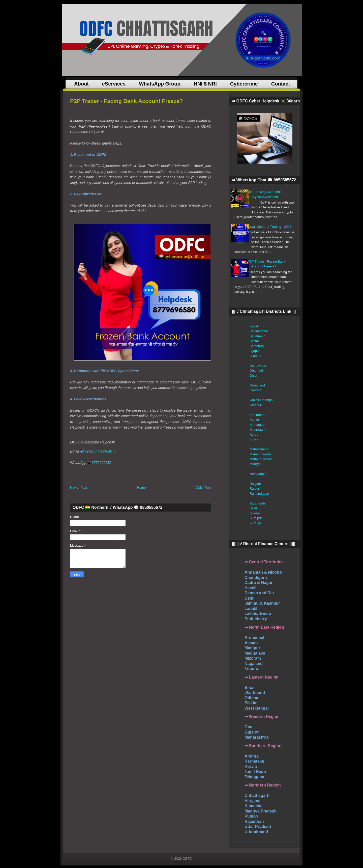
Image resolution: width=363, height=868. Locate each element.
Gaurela (255, 390)
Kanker (255, 420)
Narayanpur (258, 474)
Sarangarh (257, 503)
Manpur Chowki (261, 459)
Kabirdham (258, 415)
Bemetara (257, 346)
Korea (254, 439)
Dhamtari (256, 370)
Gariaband (257, 385)
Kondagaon (258, 425)
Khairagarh (258, 429)
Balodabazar (259, 331)
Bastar (254, 341)
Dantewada (258, 366)
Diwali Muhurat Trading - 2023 (269, 227)
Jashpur (255, 405)
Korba (254, 435)
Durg (253, 375)
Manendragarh (260, 454)
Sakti (253, 508)
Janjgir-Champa (261, 400)
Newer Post (79, 487)
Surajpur (256, 518)
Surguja (255, 523)
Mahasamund (260, 449)
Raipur (254, 488)
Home (142, 487)
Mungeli (255, 464)
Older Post (204, 487)
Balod (254, 326)
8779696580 (101, 463)
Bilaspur (255, 356)
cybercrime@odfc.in (101, 451)
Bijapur (255, 351)
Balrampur (257, 336)
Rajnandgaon (259, 494)
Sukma (255, 513)
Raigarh (255, 484)
